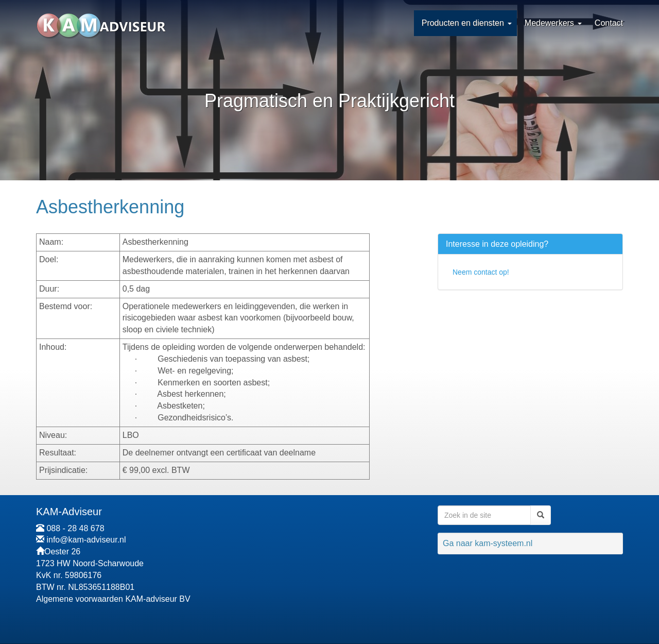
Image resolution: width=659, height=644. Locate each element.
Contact (609, 23)
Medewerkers (549, 23)
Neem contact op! (481, 272)
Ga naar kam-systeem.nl (488, 543)
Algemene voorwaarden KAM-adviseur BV (113, 599)
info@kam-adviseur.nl (86, 540)
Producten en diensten (463, 23)
